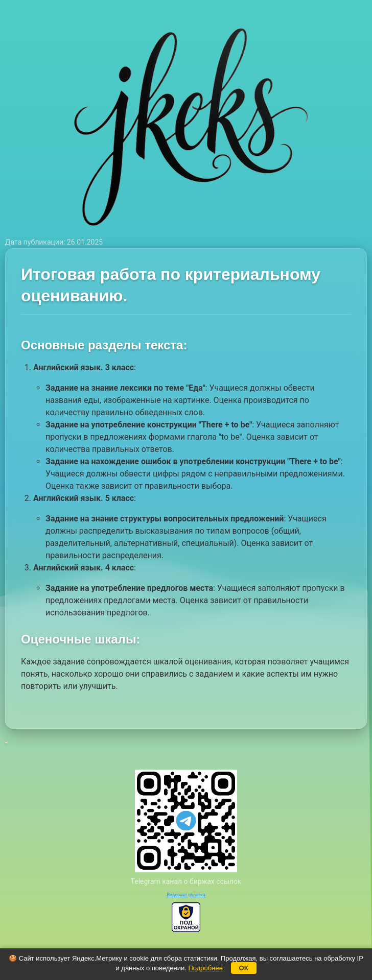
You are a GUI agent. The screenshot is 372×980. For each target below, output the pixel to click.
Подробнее (205, 968)
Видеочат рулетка (186, 895)
